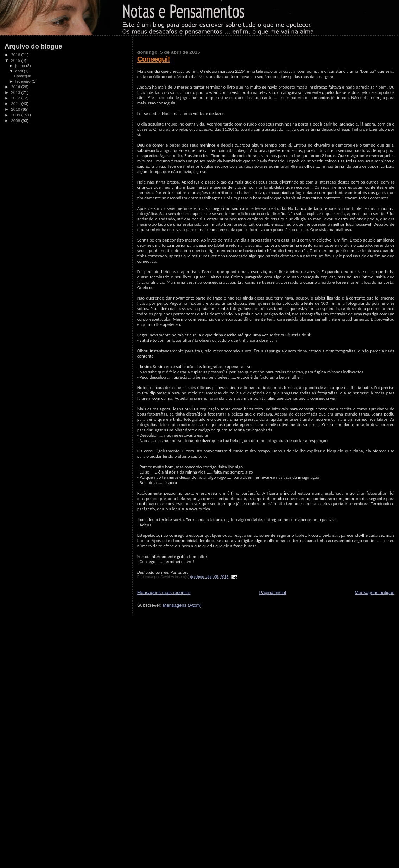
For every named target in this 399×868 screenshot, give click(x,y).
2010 (16, 109)
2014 (16, 87)
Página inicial (273, 593)
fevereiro (24, 81)
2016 (16, 55)
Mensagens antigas (375, 593)
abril (20, 71)
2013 (16, 92)
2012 (16, 98)
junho (21, 66)
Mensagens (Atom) (182, 605)
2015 (16, 60)
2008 (16, 120)
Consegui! (154, 59)
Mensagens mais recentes (164, 593)
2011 (16, 104)
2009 (16, 115)
